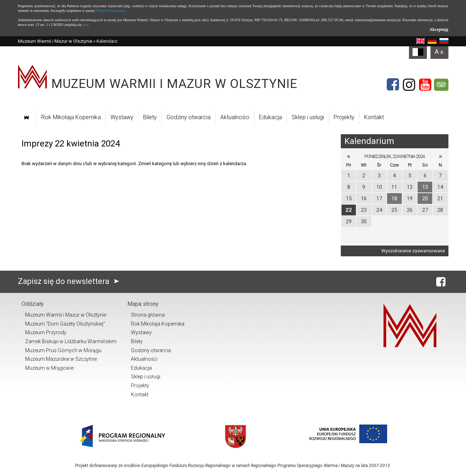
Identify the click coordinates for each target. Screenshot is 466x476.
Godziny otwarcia (189, 117)
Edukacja (270, 117)
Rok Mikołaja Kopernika (71, 117)
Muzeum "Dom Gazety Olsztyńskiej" (65, 324)
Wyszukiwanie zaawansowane (413, 251)
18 (394, 199)
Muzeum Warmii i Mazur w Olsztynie (55, 41)
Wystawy (122, 117)
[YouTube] (425, 85)
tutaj (85, 25)
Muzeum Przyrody (46, 332)
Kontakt (374, 117)
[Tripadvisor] (441, 85)
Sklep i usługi (308, 117)
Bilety (150, 117)
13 (425, 187)
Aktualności (235, 117)
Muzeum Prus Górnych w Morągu (63, 350)
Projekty (344, 117)
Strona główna (148, 315)
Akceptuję (439, 29)
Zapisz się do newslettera (70, 281)
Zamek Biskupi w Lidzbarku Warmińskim (71, 341)
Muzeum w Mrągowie (49, 368)
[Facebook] (393, 85)
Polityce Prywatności (111, 11)
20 (425, 199)
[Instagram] (409, 85)
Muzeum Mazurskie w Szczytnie (61, 359)
